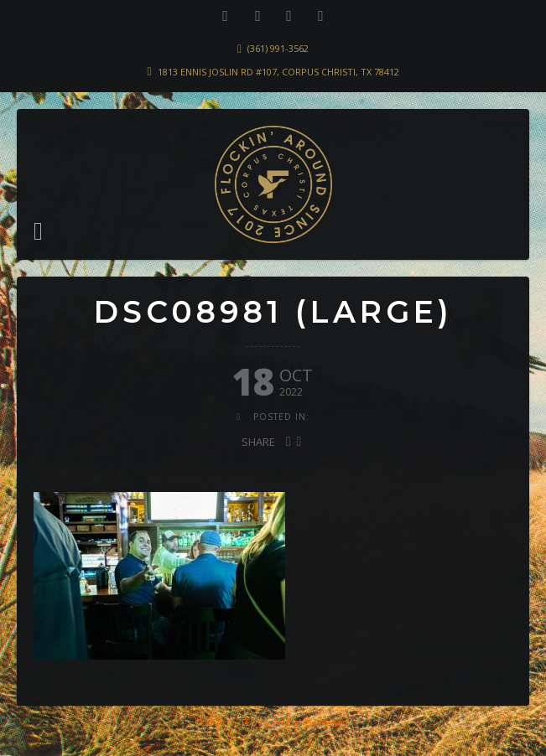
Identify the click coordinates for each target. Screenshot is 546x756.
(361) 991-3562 (278, 48)
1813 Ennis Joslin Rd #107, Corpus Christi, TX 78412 (278, 72)
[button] (38, 231)
